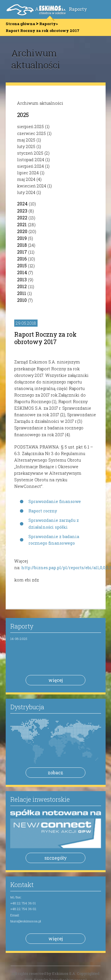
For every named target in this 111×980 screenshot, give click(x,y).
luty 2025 (26, 147)
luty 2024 (26, 192)
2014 (22, 272)
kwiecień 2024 (32, 186)
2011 (22, 293)
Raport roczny (43, 511)
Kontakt (22, 885)
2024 (22, 204)
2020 (22, 231)
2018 (22, 245)
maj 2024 (26, 179)
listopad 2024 (31, 160)
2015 (22, 265)
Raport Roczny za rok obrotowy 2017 (45, 338)
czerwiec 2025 (31, 133)
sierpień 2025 (30, 127)
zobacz (55, 772)
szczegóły (56, 858)
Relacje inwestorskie (40, 799)
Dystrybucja (27, 707)
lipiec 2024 (28, 173)
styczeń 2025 (30, 153)
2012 (22, 286)
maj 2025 (26, 140)
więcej (56, 680)
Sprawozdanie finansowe (55, 501)
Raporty (78, 9)
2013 (22, 279)
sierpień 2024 (30, 166)
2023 (22, 211)
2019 (22, 238)
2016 (22, 259)
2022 (22, 218)
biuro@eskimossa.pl (26, 921)
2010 (22, 300)
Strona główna (20, 24)
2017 (22, 252)
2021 (22, 224)
